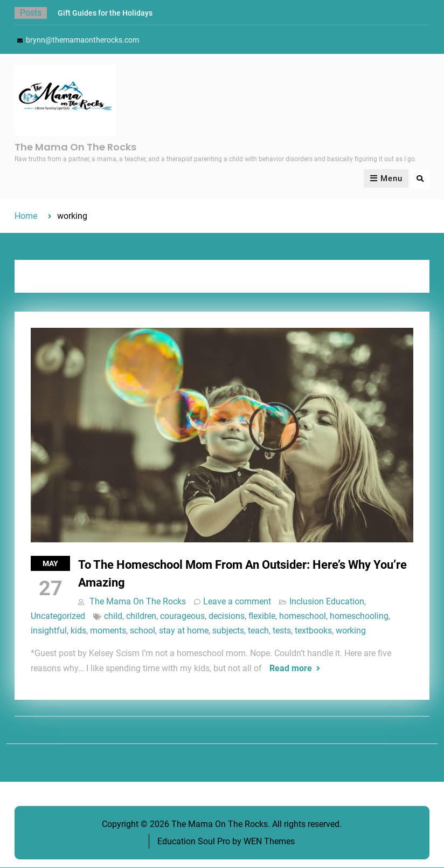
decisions (227, 616)
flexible (262, 616)
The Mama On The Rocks (75, 147)
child (113, 616)
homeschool (303, 616)
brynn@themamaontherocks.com (82, 40)
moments (108, 631)
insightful (49, 631)
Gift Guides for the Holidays (105, 13)
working (351, 631)
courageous (182, 616)
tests (282, 631)
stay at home (184, 631)
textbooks (313, 631)
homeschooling (359, 616)
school (143, 631)
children (141, 616)
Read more (291, 668)
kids (78, 631)
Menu (386, 179)
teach (258, 631)
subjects (228, 631)
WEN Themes (269, 841)
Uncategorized (58, 616)
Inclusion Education (327, 601)
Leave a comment (237, 601)
